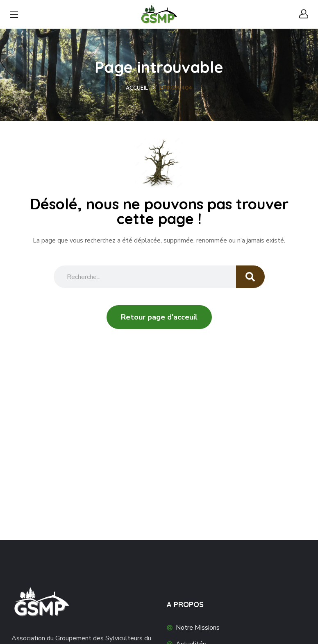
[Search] (250, 277)
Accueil (137, 88)
